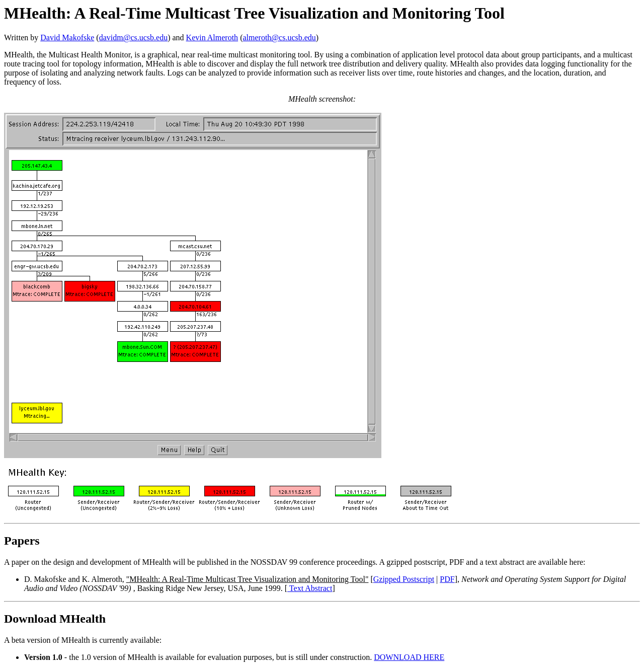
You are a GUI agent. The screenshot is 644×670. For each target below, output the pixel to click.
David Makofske (67, 38)
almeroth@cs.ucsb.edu (279, 38)
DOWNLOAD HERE (409, 657)
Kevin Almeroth (212, 38)
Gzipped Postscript (404, 579)
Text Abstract (310, 588)
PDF (447, 579)
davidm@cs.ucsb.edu (133, 38)
